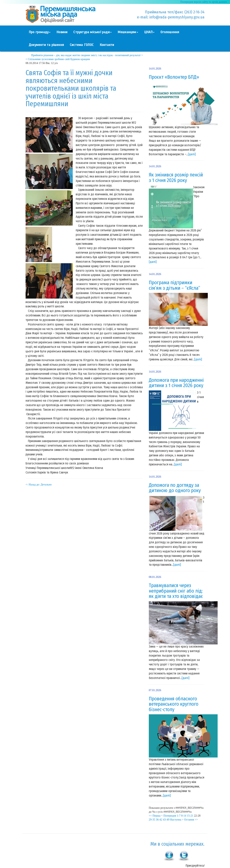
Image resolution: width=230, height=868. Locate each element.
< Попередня (169, 816)
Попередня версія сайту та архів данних (204, 2)
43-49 (166, 820)
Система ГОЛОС (82, 45)
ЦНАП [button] (149, 32)
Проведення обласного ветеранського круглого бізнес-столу (174, 704)
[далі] (192, 154)
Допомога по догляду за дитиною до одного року (175, 488)
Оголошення (170, 32)
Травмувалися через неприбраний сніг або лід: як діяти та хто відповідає (176, 591)
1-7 (179, 816)
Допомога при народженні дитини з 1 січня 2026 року (176, 383)
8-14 (184, 816)
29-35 (152, 820)
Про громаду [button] (40, 32)
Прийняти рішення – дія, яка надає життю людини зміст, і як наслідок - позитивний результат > (87, 55)
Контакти (107, 45)
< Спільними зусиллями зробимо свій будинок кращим (58, 59)
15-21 (190, 816)
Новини (62, 32)
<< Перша (155, 816)
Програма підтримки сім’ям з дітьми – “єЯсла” (174, 285)
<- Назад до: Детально (39, 485)
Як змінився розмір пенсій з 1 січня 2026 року (176, 178)
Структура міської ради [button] (92, 32)
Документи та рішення (46, 45)
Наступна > (177, 820)
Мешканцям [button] (128, 32)
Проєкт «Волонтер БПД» (174, 77)
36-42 (159, 820)
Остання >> (191, 820)
